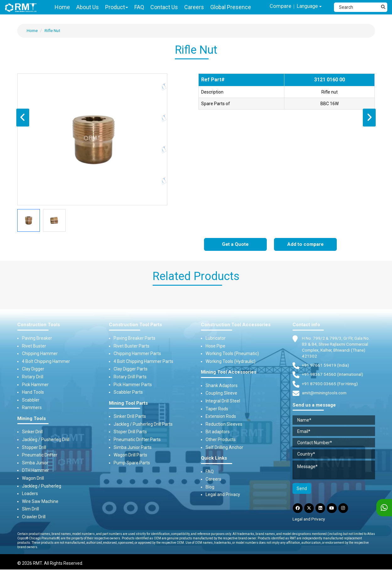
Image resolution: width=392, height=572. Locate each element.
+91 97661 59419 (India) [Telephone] (326, 366)
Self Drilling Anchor (224, 447)
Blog (210, 487)
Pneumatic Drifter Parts (137, 440)
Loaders (30, 494)
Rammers (32, 408)
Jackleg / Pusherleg (42, 486)
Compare (277, 6)
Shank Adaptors (222, 386)
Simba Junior (35, 463)
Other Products (221, 440)
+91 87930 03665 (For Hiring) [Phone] (330, 385)
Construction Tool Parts (135, 325)
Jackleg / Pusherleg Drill (46, 440)
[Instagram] (347, 510)
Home (33, 30)
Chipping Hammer (40, 354)
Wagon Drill (33, 478)
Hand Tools (33, 392)
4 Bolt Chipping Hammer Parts (143, 361)
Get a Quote (235, 245)
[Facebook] (298, 510)
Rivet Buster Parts (132, 346)
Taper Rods (217, 409)
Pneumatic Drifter (40, 455)
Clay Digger (33, 369)
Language (308, 7)
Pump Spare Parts (132, 463)
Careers (213, 479)
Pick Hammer (35, 385)
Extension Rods (221, 417)
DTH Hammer (35, 471)
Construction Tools (39, 325)
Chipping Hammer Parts (137, 354)
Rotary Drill (33, 377)
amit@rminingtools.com (326, 394)
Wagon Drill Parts (130, 455)
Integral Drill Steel (223, 401)
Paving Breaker (37, 338)
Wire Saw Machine (40, 501)
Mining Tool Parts (128, 403)
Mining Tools (32, 419)
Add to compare (305, 245)
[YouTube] (335, 510)
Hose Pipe (215, 346)
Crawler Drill (34, 517)
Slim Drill (30, 509)
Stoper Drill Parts (130, 432)
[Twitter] (310, 510)
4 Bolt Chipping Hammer (46, 361)
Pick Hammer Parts (133, 385)
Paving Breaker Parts (134, 338)
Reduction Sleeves (224, 424)
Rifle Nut (54, 30)
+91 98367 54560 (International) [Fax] (334, 375)
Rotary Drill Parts (130, 377)
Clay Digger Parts (131, 369)
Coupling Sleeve (221, 393)
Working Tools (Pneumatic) (232, 354)
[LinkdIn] (323, 510)
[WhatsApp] (384, 508)
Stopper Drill (34, 447)
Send (302, 490)
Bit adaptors (218, 432)
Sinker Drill (32, 432)
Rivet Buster (34, 346)
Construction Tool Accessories (236, 325)
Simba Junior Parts (133, 447)
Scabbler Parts (128, 392)
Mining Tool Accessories (229, 372)
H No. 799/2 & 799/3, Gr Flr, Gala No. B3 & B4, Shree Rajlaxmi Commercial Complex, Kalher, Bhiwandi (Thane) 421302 (338, 348)
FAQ (210, 472)
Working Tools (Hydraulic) (231, 361)
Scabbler (31, 400)
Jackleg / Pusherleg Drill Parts (143, 424)
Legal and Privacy (223, 495)
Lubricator (216, 338)
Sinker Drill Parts (130, 417)
